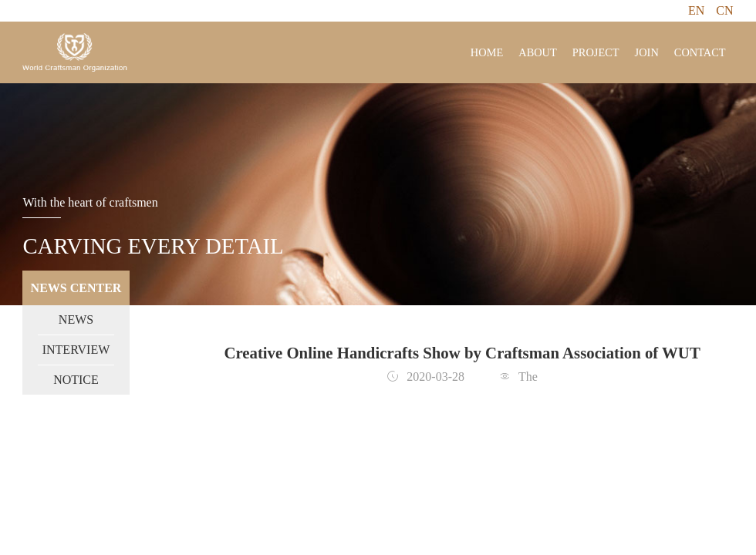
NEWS (76, 320)
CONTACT (700, 52)
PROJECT (596, 52)
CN (724, 10)
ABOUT (538, 52)
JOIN (647, 52)
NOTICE (76, 380)
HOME (487, 52)
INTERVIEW (76, 350)
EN (696, 10)
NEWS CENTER (76, 288)
